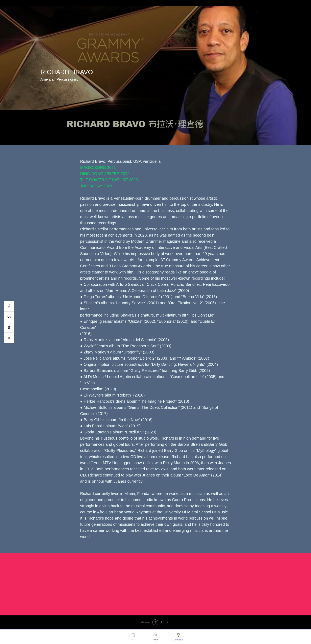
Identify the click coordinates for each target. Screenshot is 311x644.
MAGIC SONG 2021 (98, 167)
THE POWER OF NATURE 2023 (109, 180)
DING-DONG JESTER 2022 (105, 174)
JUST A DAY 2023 (96, 186)
